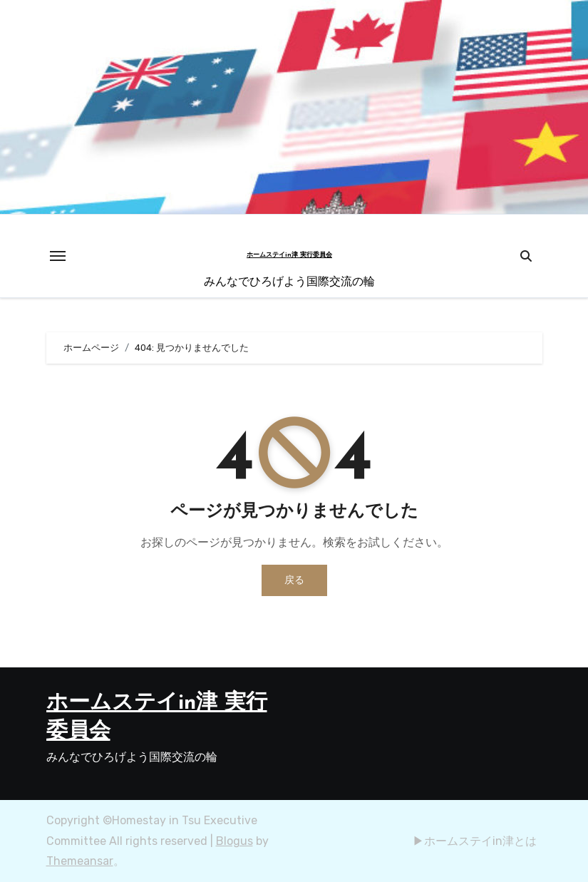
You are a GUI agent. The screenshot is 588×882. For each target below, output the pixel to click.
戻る (294, 580)
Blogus (234, 841)
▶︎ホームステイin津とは (475, 841)
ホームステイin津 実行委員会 (289, 255)
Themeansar (80, 861)
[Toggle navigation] (58, 256)
